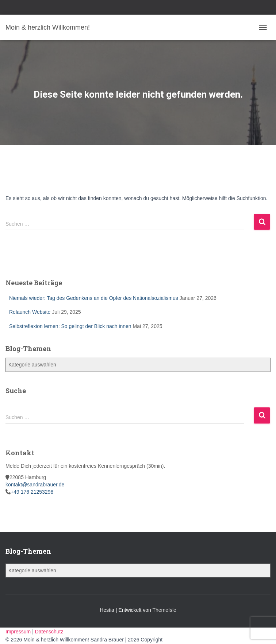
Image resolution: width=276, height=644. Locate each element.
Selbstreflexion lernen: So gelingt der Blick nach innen (70, 326)
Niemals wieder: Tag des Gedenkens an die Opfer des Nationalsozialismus (94, 298)
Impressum (19, 632)
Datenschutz (49, 632)
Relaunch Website (30, 312)
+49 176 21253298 (32, 492)
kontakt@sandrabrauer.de (35, 485)
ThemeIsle (164, 610)
